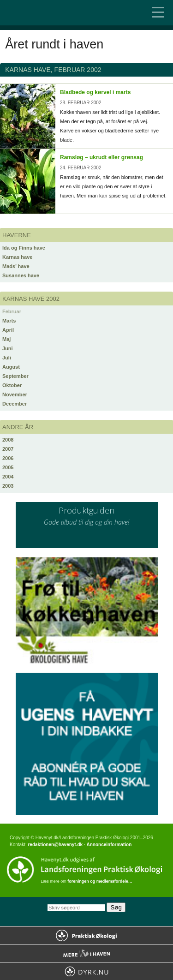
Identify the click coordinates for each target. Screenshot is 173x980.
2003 (8, 486)
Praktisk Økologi (86, 935)
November (15, 394)
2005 (8, 467)
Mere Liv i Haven (86, 953)
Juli (7, 358)
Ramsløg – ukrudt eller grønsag (101, 157)
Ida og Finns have (24, 248)
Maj (6, 339)
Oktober (12, 385)
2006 (8, 458)
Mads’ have (16, 266)
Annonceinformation (109, 845)
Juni (8, 348)
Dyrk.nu (86, 971)
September (15, 376)
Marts (9, 321)
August (11, 367)
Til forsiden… (46, 13)
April (8, 330)
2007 (8, 449)
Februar (12, 311)
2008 (8, 440)
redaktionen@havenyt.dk (55, 845)
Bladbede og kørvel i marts (95, 92)
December (15, 404)
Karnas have (17, 257)
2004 (8, 477)
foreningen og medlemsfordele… (100, 881)
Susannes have (21, 275)
